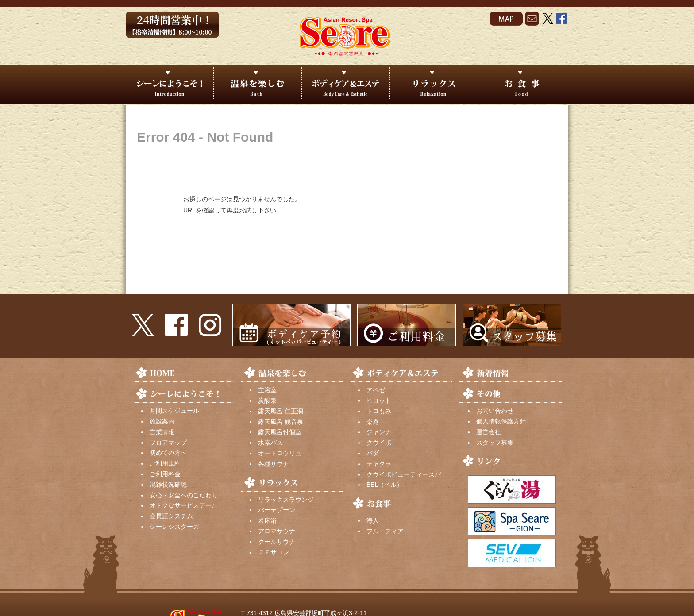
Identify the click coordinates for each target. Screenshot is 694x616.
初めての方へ (168, 453)
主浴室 (267, 390)
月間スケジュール (174, 411)
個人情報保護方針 (501, 421)
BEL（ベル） (385, 485)
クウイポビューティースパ (404, 474)
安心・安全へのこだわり (184, 495)
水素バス (270, 443)
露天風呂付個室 (280, 432)
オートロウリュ (280, 453)
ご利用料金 (165, 474)
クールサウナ (277, 542)
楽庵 (373, 422)
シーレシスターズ (174, 527)
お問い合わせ (495, 411)
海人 (373, 520)
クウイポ (379, 443)
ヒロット (379, 400)
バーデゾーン (277, 510)
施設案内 (162, 421)
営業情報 (162, 432)
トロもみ (379, 411)
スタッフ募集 (495, 443)
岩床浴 (267, 520)
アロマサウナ (277, 531)
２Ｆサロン (274, 552)
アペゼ (376, 390)
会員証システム (171, 516)
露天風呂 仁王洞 (281, 411)
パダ (373, 453)
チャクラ (379, 464)
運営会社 (489, 432)
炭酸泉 (267, 400)
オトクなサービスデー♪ (182, 505)
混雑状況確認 (168, 485)
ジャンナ (379, 432)
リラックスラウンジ (286, 500)
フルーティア (385, 531)
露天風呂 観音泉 (281, 422)
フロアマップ (168, 443)
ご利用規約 (165, 463)
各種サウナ (274, 464)
